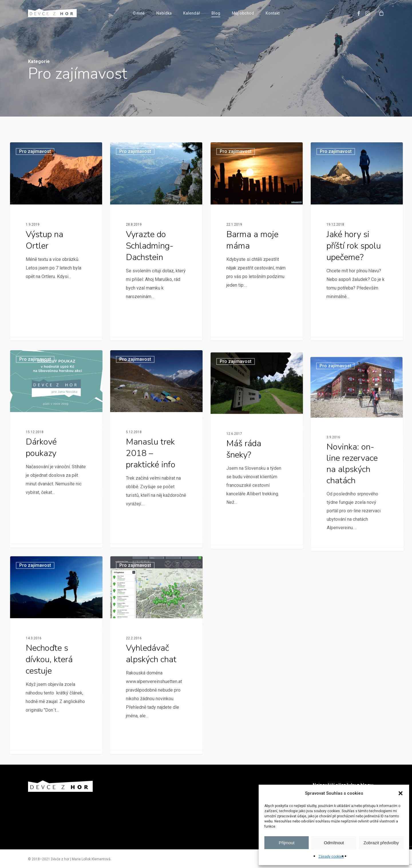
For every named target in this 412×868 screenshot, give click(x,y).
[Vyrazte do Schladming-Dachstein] (156, 241)
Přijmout (287, 843)
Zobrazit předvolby (381, 843)
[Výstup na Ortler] (56, 241)
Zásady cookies (331, 857)
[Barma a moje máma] (257, 241)
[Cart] (381, 13)
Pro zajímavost (35, 151)
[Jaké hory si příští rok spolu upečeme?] (357, 246)
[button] (401, 793)
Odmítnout (334, 843)
